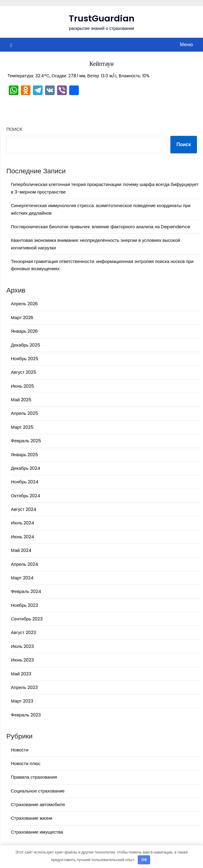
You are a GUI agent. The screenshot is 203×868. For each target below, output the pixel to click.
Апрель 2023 (24, 687)
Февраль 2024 (26, 591)
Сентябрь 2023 (27, 619)
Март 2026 (22, 317)
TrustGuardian (102, 18)
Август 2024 (24, 509)
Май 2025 (21, 400)
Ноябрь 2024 (25, 482)
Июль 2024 (23, 523)
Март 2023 (22, 701)
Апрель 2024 (24, 564)
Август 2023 (23, 632)
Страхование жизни (32, 818)
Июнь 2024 (23, 537)
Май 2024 (21, 550)
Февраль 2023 (26, 715)
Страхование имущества (37, 832)
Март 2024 (22, 578)
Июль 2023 (22, 646)
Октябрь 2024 (26, 496)
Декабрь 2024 (26, 468)
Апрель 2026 (24, 304)
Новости (20, 750)
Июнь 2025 (23, 386)
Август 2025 (24, 372)
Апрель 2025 (24, 413)
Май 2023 (21, 674)
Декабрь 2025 (26, 345)
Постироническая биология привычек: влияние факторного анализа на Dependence (101, 227)
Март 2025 (22, 427)
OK (144, 860)
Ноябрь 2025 (25, 359)
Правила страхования (34, 777)
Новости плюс (26, 763)
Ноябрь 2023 (24, 605)
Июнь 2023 (22, 660)
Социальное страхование (38, 791)
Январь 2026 (24, 331)
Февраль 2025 (26, 441)
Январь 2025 (24, 455)
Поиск (14, 129)
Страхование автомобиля (38, 804)
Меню (186, 45)
